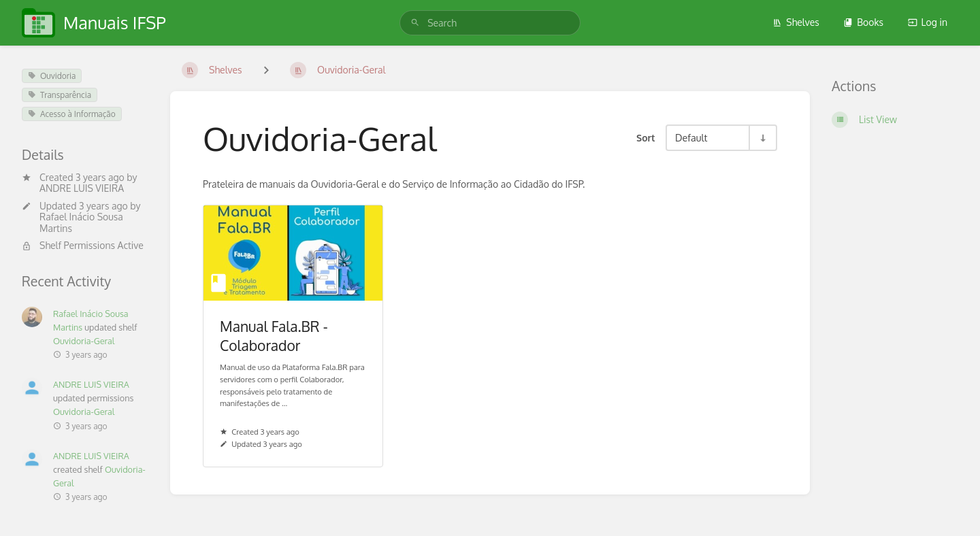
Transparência (60, 95)
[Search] (415, 23)
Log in (928, 22)
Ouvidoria (52, 76)
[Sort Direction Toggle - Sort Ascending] (762, 138)
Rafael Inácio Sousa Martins (81, 222)
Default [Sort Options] (691, 137)
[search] (490, 23)
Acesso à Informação (72, 114)
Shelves (796, 22)
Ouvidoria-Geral (84, 341)
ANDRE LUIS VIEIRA (82, 188)
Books (863, 22)
